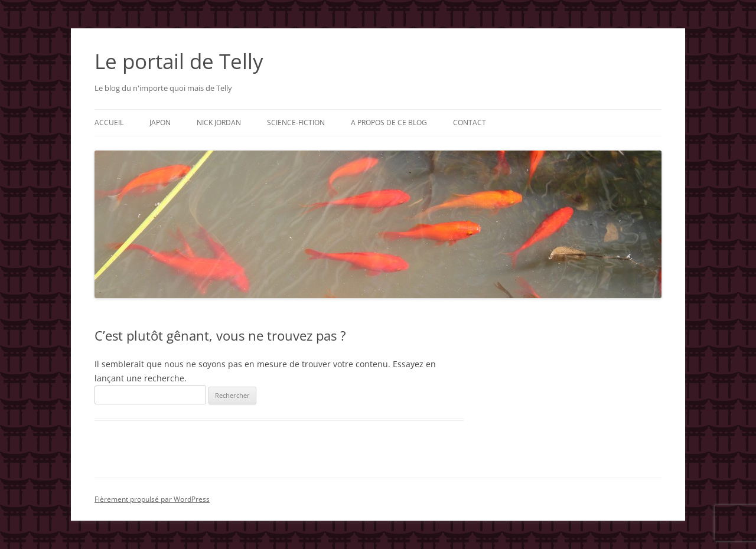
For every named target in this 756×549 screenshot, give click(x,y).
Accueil (109, 122)
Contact (470, 122)
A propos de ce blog (389, 122)
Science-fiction (296, 122)
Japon (160, 122)
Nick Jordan (219, 122)
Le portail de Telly (179, 61)
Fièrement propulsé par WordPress (152, 499)
